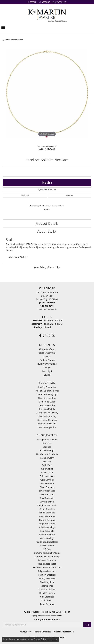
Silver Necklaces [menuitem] (47, 491)
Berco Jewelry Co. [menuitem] (47, 353)
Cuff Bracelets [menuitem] (47, 597)
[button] (32, 2)
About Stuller (47, 231)
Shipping (25, 195)
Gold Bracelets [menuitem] (47, 498)
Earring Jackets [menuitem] (47, 502)
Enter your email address (47, 619)
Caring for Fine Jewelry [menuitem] (47, 413)
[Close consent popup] (57, 639)
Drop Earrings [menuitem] (47, 604)
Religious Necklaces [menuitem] (47, 505)
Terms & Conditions (43, 632)
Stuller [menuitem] (47, 375)
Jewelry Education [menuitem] (47, 387)
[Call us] (47, 306)
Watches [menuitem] (47, 461)
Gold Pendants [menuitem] (47, 483)
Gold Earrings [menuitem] (47, 480)
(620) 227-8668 (47, 149)
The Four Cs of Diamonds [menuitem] (47, 391)
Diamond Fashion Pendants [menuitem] (47, 553)
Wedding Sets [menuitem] (47, 582)
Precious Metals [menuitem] (47, 409)
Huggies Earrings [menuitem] (47, 524)
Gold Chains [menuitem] (47, 469)
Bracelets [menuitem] (47, 443)
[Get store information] (47, 309)
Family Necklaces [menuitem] (47, 578)
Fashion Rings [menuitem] (47, 451)
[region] (47, 94)
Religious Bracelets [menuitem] (47, 571)
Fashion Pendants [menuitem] (47, 560)
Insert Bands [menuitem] (47, 586)
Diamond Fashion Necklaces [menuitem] (47, 567)
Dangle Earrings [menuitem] (47, 520)
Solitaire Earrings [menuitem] (47, 527)
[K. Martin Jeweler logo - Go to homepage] (47, 15)
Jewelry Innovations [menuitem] (47, 364)
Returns (69, 195)
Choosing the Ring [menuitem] (47, 398)
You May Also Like (47, 267)
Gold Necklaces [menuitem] (47, 476)
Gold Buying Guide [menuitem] (47, 427)
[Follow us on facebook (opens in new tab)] (40, 336)
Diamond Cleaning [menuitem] (47, 416)
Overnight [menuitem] (47, 371)
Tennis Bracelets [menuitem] (47, 513)
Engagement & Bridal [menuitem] (47, 440)
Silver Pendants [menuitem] (47, 494)
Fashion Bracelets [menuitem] (47, 575)
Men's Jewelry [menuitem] (47, 458)
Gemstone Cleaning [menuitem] (47, 420)
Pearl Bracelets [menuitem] (47, 546)
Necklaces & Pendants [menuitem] (47, 454)
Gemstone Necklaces (14, 40)
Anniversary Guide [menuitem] (47, 424)
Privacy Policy (26, 632)
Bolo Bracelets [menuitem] (47, 531)
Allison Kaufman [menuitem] (47, 349)
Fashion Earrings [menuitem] (47, 535)
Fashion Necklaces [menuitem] (47, 564)
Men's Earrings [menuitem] (47, 538)
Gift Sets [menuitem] (47, 549)
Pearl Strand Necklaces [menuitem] (47, 542)
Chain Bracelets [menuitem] (47, 509)
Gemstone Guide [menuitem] (47, 405)
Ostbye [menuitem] (47, 367)
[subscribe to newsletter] (87, 625)
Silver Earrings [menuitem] (47, 487)
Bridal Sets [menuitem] (47, 465)
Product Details (47, 223)
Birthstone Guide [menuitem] (47, 402)
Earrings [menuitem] (47, 447)
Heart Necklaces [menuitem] (47, 516)
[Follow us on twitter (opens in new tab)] (53, 336)
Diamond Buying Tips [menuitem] (47, 394)
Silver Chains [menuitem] (47, 472)
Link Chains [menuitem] (47, 600)
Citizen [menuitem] (47, 357)
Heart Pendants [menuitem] (47, 593)
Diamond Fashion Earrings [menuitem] (47, 557)
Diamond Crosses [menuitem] (47, 589)
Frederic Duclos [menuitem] (47, 360)
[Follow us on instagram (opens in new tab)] (48, 336)
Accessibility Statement (64, 632)
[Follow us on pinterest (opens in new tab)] (44, 336)
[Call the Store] (47, 302)
